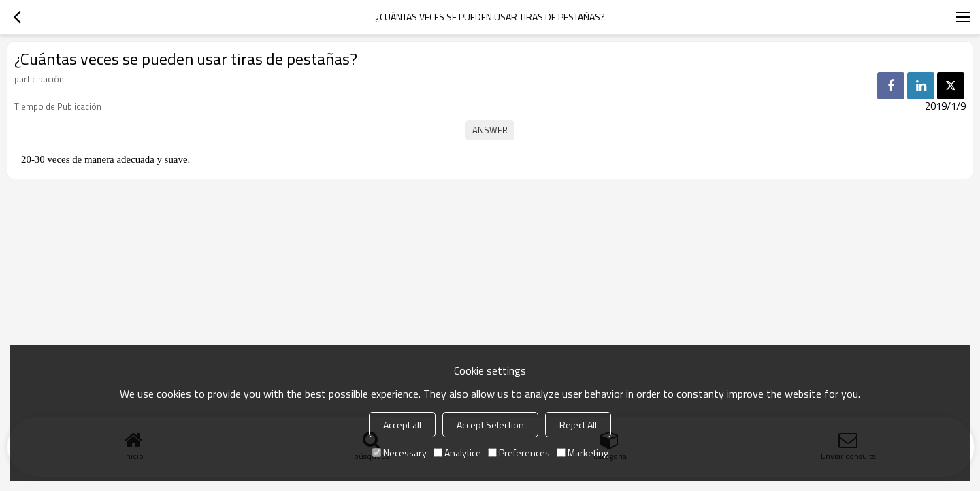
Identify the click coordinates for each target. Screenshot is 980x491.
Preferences (519, 453)
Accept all (402, 425)
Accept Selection (490, 425)
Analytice (457, 453)
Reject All (578, 425)
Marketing (583, 453)
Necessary (399, 453)
